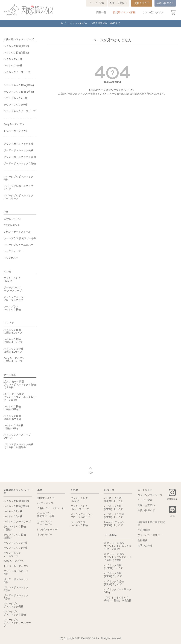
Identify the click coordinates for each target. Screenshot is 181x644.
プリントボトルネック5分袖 (16, 589)
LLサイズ (9, 323)
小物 (6, 212)
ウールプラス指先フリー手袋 (46, 515)
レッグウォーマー (13, 251)
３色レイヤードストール (17, 232)
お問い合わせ (145, 546)
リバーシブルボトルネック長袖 (18, 178)
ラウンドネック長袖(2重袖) (19, 92)
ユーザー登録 (97, 3)
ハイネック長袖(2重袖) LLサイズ (13, 341)
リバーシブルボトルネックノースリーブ (18, 197)
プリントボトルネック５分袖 (20, 157)
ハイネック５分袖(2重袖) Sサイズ (13, 427)
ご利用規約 (144, 530)
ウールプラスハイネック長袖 (12, 308)
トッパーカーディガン (16, 131)
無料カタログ (142, 3)
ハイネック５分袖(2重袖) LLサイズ (13, 350)
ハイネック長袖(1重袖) (16, 46)
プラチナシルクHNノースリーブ (13, 289)
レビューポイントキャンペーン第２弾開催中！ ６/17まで (91, 24)
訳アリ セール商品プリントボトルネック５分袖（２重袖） (20, 384)
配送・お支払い (118, 3)
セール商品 (10, 375)
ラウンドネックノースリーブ (20, 111)
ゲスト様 (148, 12)
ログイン (158, 12)
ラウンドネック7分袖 (15, 98)
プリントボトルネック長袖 (18, 144)
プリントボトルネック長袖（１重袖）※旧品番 (18, 446)
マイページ (156, 495)
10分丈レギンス (12, 219)
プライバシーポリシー (150, 535)
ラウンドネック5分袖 (15, 105)
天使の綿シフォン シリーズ (19, 39)
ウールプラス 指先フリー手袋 (20, 238)
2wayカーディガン (14, 124)
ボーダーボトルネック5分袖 (16, 597)
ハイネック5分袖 (13, 65)
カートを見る (145, 490)
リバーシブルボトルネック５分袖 (18, 187)
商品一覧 (101, 12)
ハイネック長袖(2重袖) (16, 53)
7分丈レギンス (12, 225)
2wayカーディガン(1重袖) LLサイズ (14, 360)
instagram (172, 499)
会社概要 (142, 541)
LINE (172, 516)
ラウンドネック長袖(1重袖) (19, 85)
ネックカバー (11, 258)
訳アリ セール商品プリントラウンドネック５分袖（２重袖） (20, 397)
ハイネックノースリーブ (17, 72)
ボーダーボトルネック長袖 (18, 150)
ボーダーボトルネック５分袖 (20, 163)
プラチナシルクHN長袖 (12, 280)
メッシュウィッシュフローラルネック (15, 299)
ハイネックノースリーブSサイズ (17, 436)
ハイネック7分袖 (13, 59)
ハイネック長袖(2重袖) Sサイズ (12, 417)
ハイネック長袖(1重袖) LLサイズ (13, 331)
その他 (7, 271)
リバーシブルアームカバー (18, 245)
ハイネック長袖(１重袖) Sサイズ (114, 566)
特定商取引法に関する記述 (151, 524)
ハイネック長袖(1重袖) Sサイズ (12, 408)
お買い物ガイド (165, 3)
